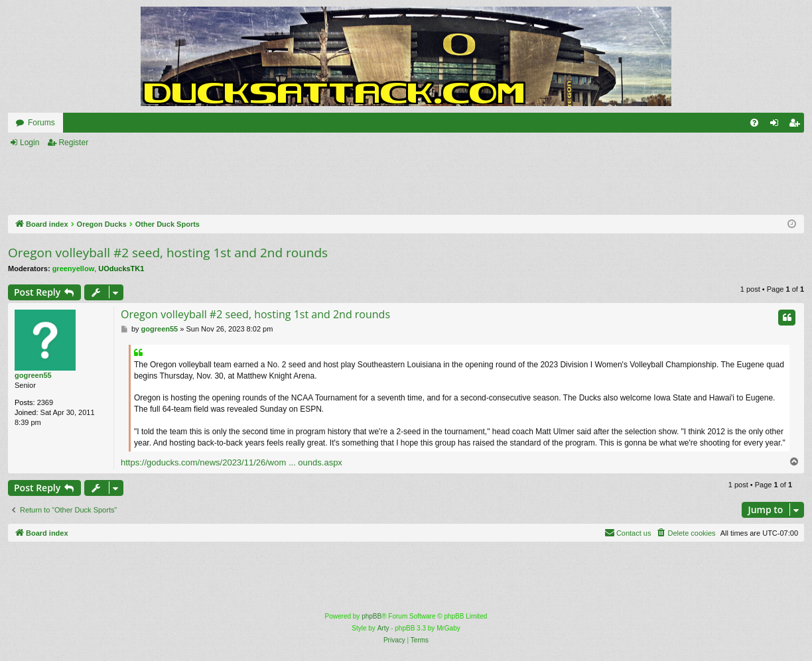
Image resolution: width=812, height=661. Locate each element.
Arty (383, 628)
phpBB (372, 616)
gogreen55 (33, 375)
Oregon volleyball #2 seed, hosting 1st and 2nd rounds (168, 253)
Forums (41, 123)
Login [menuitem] (777, 125)
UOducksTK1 (121, 269)
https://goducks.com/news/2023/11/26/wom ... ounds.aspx (232, 462)
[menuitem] (754, 123)
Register (73, 143)
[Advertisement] (284, 182)
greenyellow (74, 269)
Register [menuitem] (797, 125)
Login (30, 143)
